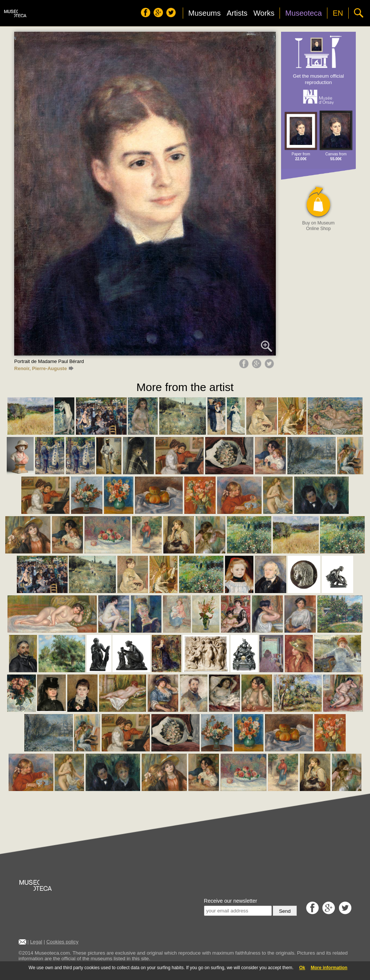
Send (285, 911)
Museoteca (303, 13)
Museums (205, 13)
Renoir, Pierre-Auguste (44, 368)
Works (264, 13)
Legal (36, 942)
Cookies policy (62, 942)
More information (329, 968)
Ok (302, 968)
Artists (237, 13)
